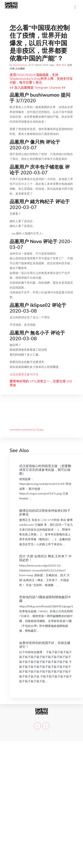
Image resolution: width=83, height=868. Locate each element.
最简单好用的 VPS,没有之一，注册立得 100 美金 (41, 383)
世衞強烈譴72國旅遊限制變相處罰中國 (45, 599)
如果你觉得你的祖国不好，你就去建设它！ (45, 645)
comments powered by (27, 430)
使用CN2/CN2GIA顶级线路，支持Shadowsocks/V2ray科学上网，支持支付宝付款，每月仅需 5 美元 (41, 79)
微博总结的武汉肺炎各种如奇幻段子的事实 (45, 512)
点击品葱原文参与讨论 (24, 374)
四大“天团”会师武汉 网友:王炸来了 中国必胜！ (45, 558)
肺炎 (59, 65)
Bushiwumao (20, 65)
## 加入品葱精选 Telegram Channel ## (38, 87)
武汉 (64, 65)
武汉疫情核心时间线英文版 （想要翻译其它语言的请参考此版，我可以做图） (45, 470)
